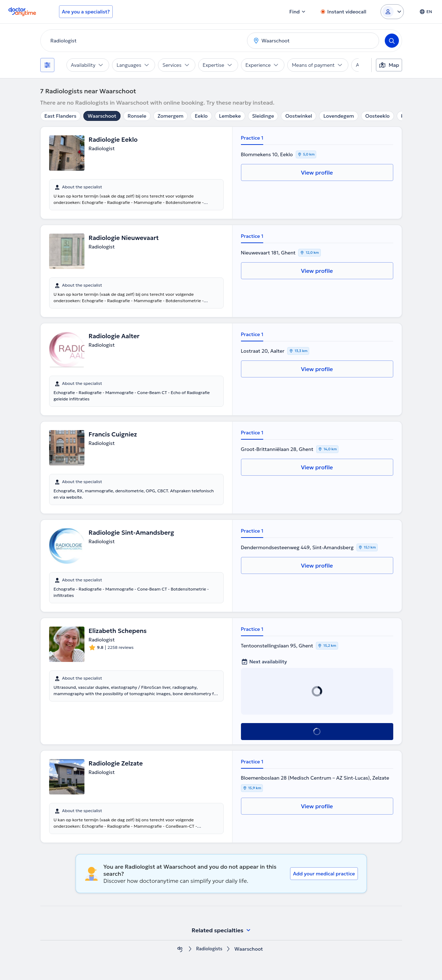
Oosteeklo (378, 116)
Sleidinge (263, 116)
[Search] (392, 41)
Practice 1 (252, 138)
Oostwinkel (299, 116)
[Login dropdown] (392, 12)
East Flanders (61, 116)
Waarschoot (102, 116)
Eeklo (201, 116)
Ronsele (137, 116)
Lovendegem (339, 116)
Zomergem (170, 116)
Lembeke (230, 116)
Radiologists (209, 949)
